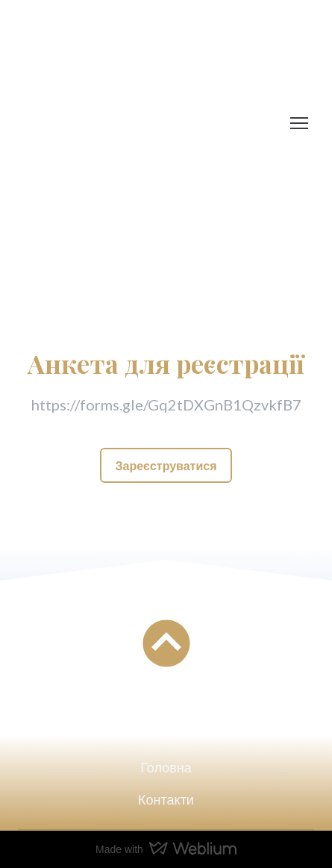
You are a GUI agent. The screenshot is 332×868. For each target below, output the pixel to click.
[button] (166, 465)
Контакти (166, 799)
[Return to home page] (130, 123)
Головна (166, 767)
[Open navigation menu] (299, 123)
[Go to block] (166, 643)
